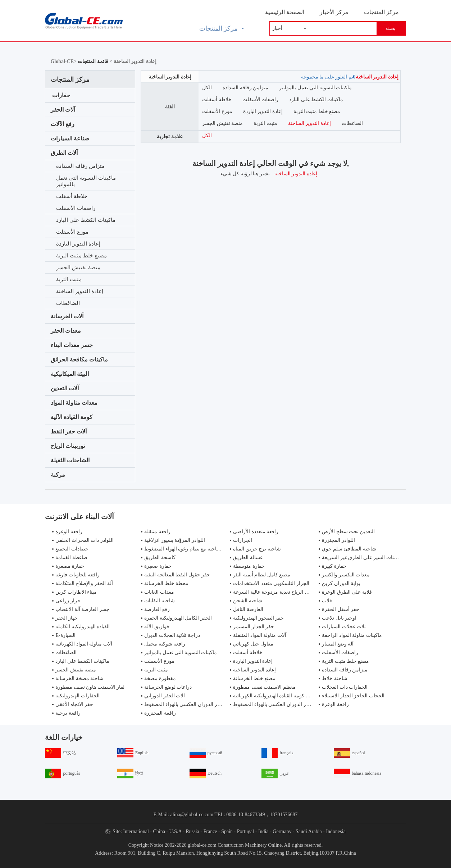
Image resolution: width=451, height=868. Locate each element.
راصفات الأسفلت (76, 208)
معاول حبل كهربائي (253, 644)
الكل (207, 88)
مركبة (58, 475)
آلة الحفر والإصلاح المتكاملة (84, 583)
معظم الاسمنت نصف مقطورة (264, 687)
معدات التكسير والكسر (346, 575)
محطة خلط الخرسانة (166, 583)
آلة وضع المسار (338, 644)
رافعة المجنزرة (160, 713)
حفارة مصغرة (70, 566)
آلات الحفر (63, 110)
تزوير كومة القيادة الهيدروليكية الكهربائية (275, 696)
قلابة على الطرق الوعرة (347, 592)
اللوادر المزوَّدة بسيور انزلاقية (175, 540)
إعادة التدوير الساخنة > (132, 61)
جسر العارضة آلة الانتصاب (83, 609)
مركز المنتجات (381, 12)
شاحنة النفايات (160, 601)
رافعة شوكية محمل (165, 644)
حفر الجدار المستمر (254, 627)
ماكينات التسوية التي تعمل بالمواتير (86, 181)
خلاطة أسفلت (72, 196)
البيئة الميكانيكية (70, 374)
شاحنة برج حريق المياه (257, 549)
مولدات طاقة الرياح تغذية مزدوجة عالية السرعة (283, 592)
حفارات (61, 95)
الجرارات (243, 540)
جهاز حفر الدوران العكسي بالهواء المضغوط (189, 704)
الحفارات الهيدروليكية (78, 696)
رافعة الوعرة (69, 532)
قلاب (327, 601)
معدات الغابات (159, 592)
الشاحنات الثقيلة (70, 460)
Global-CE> (64, 61)
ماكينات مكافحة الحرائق (79, 359)
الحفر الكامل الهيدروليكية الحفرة (178, 618)
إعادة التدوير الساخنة (80, 291)
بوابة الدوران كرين (341, 583)
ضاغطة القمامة (71, 557)
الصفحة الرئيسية (285, 12)
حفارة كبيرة (334, 566)
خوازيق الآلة (157, 627)
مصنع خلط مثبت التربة (81, 256)
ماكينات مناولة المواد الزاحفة (352, 635)
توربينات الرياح (68, 446)
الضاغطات (68, 303)
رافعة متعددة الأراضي (256, 532)
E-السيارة (65, 635)
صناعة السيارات (70, 138)
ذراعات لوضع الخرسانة (168, 687)
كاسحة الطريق (160, 557)
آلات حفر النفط (69, 431)
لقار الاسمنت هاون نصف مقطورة (90, 687)
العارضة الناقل (248, 609)
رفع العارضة (157, 609)
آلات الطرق (64, 153)
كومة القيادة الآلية (72, 417)
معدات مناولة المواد (74, 403)
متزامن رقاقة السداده (80, 166)
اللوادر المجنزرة (338, 540)
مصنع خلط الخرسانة (254, 678)
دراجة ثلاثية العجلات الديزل (172, 635)
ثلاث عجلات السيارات (344, 627)
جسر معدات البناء (72, 345)
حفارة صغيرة (158, 566)
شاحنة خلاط (335, 678)
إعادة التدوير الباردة (78, 244)
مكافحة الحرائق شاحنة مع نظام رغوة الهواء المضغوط (200, 549)
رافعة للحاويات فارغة (78, 575)
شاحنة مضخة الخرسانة (79, 678)
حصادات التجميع (72, 549)
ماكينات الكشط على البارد (86, 220)
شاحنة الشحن (248, 601)
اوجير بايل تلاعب (339, 618)
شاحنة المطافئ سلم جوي (349, 549)
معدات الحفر (66, 331)
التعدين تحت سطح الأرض (348, 532)
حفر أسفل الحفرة (341, 609)
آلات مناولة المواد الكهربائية (84, 644)
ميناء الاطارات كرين (76, 592)
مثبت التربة (69, 279)
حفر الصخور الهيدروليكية (258, 618)
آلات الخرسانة (67, 316)
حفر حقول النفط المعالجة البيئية (177, 575)
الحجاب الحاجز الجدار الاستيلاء (353, 696)
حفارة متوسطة (249, 566)
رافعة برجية (68, 713)
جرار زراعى (68, 601)
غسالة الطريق (248, 557)
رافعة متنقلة (157, 532)
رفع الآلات (63, 124)
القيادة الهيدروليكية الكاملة (83, 627)
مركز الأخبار (334, 12)
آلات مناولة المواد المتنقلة (260, 635)
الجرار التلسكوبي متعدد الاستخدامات (271, 583)
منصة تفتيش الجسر (78, 267)
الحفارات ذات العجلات (345, 687)
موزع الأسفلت (72, 232)
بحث (391, 28)
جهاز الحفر (67, 618)
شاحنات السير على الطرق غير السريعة (362, 557)
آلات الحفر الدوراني (165, 696)
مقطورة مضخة (160, 678)
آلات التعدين (65, 388)
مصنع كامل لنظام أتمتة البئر (262, 575)
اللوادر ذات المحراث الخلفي (85, 540)
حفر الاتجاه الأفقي (74, 704)
